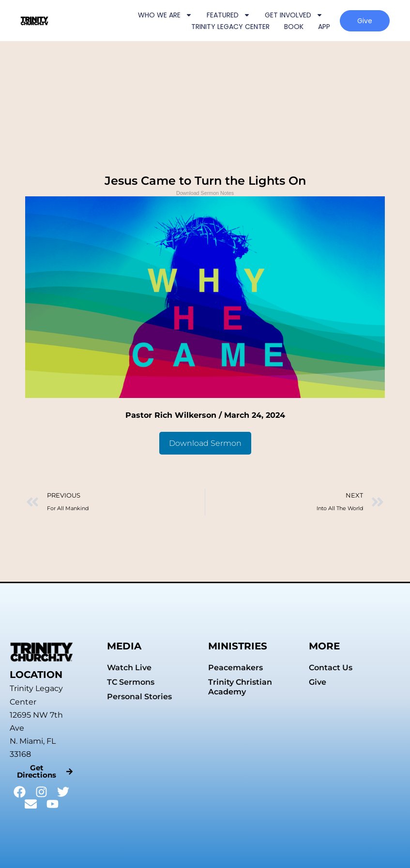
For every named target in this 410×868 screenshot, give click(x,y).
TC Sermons (131, 682)
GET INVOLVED (294, 15)
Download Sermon (205, 443)
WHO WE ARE (165, 15)
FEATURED (228, 15)
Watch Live (129, 668)
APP (324, 27)
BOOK (294, 27)
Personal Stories (139, 697)
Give (318, 682)
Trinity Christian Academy (240, 687)
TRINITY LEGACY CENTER (230, 27)
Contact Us (331, 668)
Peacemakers (235, 668)
